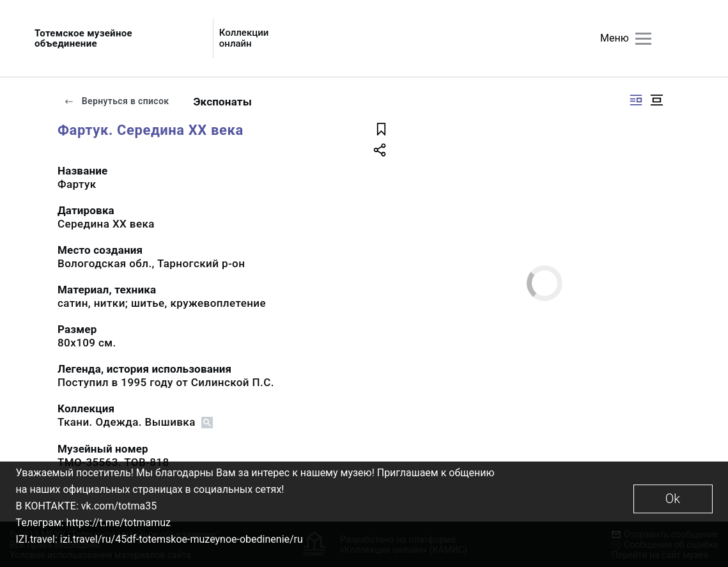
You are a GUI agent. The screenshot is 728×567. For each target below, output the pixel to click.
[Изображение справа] (636, 100)
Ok (673, 499)
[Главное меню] (643, 39)
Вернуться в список (116, 101)
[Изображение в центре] (656, 100)
